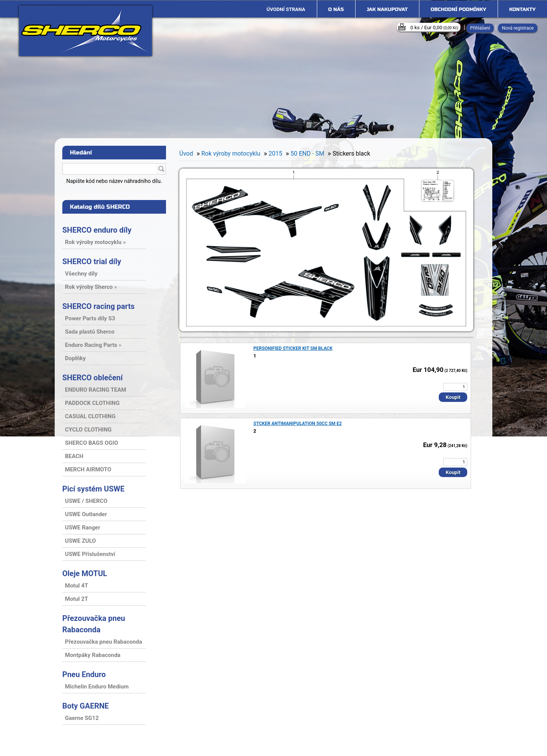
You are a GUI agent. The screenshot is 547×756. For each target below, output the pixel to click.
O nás (336, 9)
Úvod (186, 154)
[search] (161, 169)
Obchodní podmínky (458, 9)
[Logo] (85, 31)
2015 (275, 154)
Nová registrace (518, 28)
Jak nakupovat (387, 9)
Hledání (81, 153)
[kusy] (455, 387)
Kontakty (522, 9)
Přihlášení (480, 28)
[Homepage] (286, 9)
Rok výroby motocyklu (231, 154)
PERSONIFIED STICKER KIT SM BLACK (293, 348)
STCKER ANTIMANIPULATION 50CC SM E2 (298, 424)
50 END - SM (307, 154)
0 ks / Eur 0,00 (434, 28)
